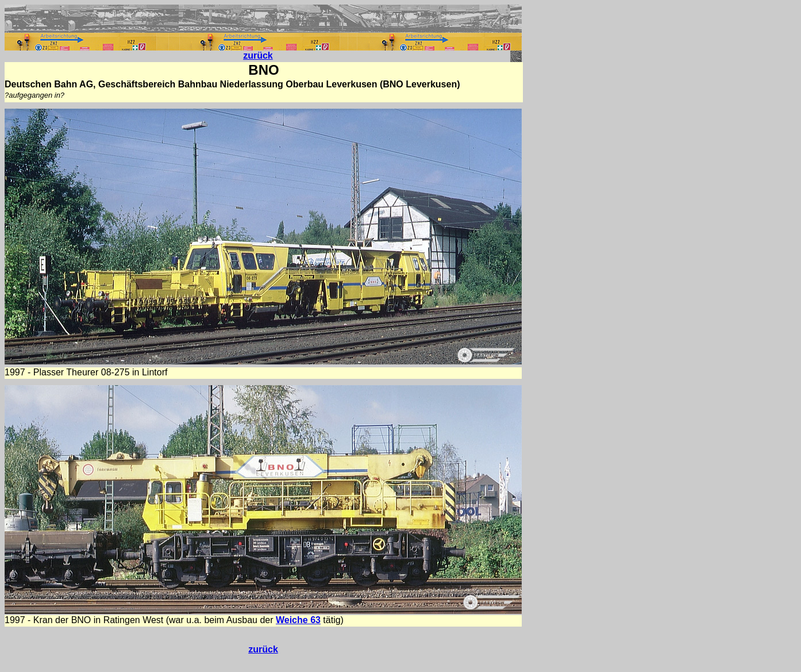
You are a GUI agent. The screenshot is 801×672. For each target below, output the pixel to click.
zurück (258, 55)
